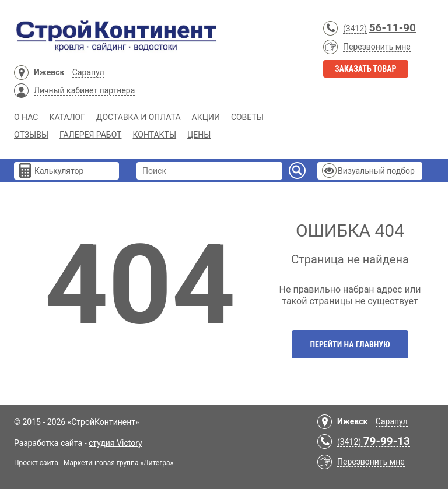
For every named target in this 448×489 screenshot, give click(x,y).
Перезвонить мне (377, 47)
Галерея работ (90, 135)
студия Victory (116, 443)
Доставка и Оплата (139, 117)
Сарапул (88, 72)
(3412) (355, 29)
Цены (199, 135)
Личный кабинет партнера (84, 90)
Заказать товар (366, 69)
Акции (206, 117)
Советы (247, 117)
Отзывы (31, 135)
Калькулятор (59, 171)
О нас (26, 117)
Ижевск (49, 72)
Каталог (67, 117)
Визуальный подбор (376, 171)
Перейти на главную (350, 344)
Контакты (154, 135)
